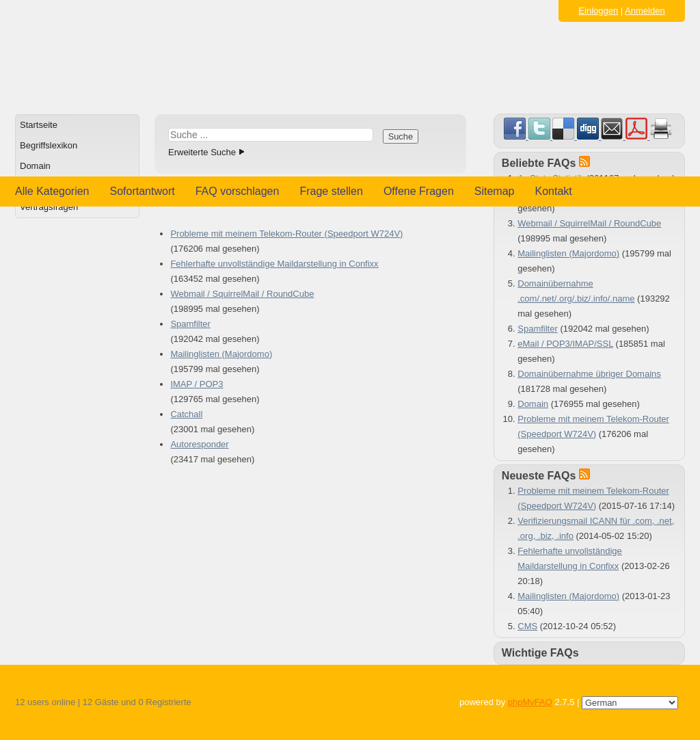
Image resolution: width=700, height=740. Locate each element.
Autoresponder (199, 444)
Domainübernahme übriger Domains (589, 374)
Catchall (186, 414)
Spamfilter (190, 324)
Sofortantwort (143, 191)
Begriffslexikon (49, 145)
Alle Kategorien (52, 191)
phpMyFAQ (530, 702)
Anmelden (645, 11)
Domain (35, 166)
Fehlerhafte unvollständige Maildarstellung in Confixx (274, 264)
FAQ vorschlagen (238, 191)
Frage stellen (331, 191)
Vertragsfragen (49, 207)
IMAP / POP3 (197, 384)
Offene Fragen (419, 191)
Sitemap (495, 191)
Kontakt (554, 191)
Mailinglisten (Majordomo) (221, 354)
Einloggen (598, 11)
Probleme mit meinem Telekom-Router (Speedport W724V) (286, 234)
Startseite (39, 125)
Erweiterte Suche (202, 152)
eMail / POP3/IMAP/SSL (565, 344)
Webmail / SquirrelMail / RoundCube (242, 294)
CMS (527, 626)
